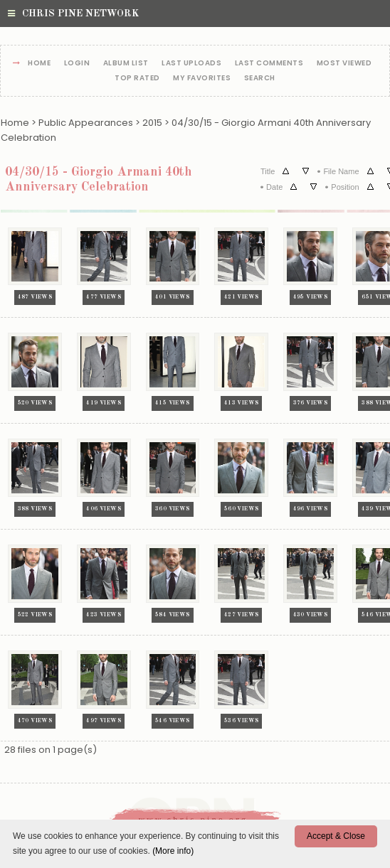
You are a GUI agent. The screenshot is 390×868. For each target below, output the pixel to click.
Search (260, 79)
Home (39, 64)
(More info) (173, 851)
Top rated (137, 79)
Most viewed (344, 64)
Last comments (269, 64)
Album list (126, 64)
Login (77, 64)
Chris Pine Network (73, 14)
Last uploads (191, 64)
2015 (152, 123)
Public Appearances (86, 123)
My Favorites (202, 79)
